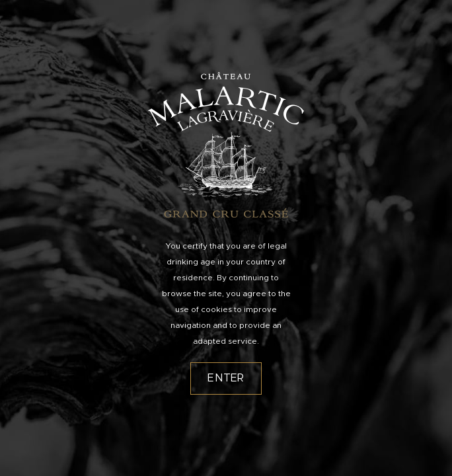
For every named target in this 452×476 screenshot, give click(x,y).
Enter (226, 378)
